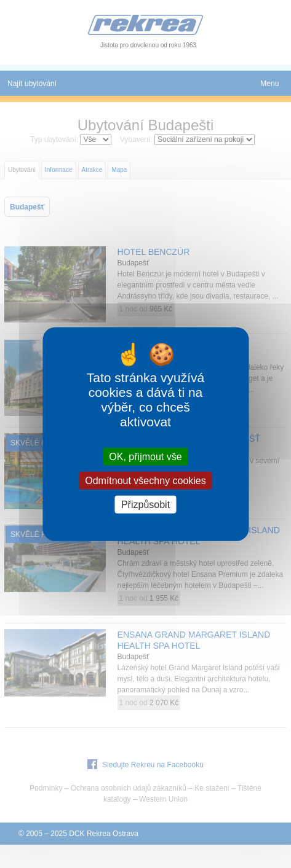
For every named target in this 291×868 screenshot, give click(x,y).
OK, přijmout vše (145, 456)
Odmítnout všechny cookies (145, 480)
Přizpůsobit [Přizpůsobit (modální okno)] (145, 505)
